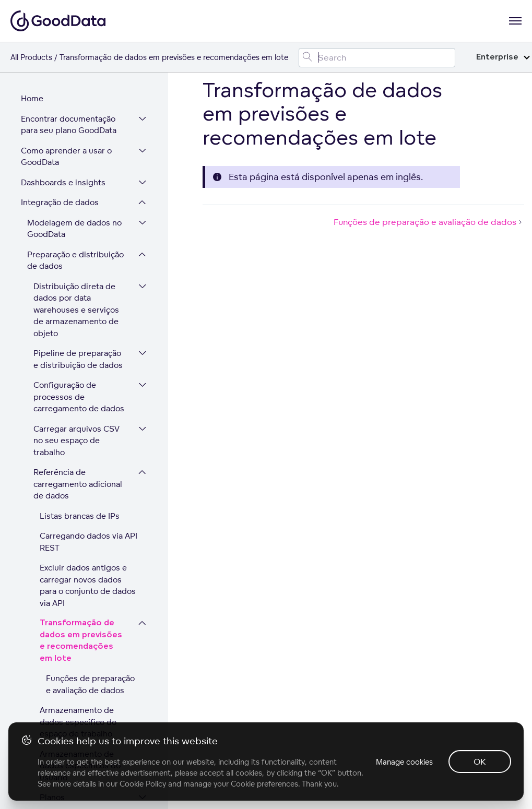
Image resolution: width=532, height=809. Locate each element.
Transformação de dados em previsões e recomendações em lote (81, 438)
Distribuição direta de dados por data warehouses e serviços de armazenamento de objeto (76, 107)
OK (480, 762)
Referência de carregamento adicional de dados (78, 281)
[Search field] (377, 58)
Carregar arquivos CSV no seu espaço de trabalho (76, 237)
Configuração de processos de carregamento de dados (79, 194)
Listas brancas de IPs (80, 313)
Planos (52, 594)
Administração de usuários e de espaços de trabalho (71, 652)
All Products (31, 57)
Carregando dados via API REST (88, 339)
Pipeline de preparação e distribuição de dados (78, 156)
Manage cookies (403, 762)
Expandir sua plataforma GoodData (66, 684)
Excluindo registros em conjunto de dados (83, 621)
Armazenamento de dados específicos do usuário (80, 563)
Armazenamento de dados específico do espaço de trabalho (78, 519)
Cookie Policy (143, 784)
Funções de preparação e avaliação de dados (90, 481)
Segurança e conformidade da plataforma (72, 716)
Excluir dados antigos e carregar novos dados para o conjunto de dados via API (88, 382)
